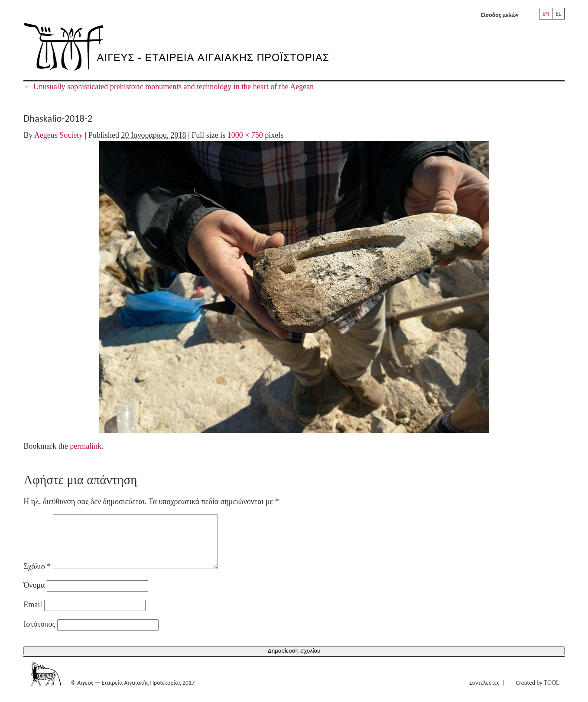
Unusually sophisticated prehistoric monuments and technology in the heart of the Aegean (169, 87)
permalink (86, 446)
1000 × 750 (245, 135)
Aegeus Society (58, 135)
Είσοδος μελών (500, 15)
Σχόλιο (37, 577)
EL (558, 14)
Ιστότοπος (39, 634)
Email (33, 615)
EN (546, 14)
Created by (538, 693)
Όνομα (34, 595)
